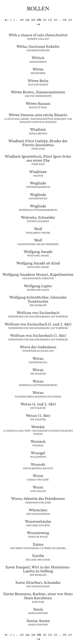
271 (45, 20)
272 (50, 20)
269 (33, 20)
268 (27, 20)
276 (65, 20)
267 (22, 20)
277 (70, 20)
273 (56, 20)
